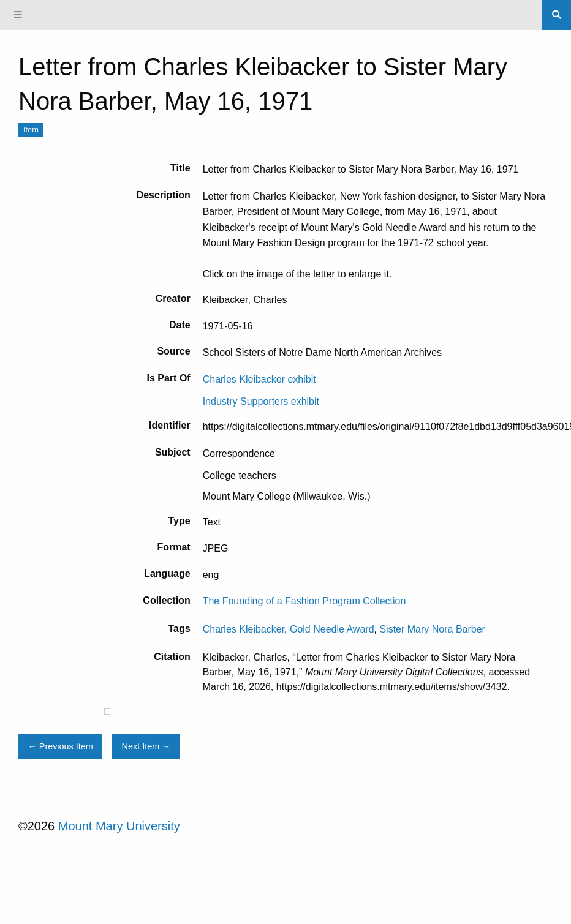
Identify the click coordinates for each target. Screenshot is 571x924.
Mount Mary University (119, 826)
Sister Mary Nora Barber (432, 629)
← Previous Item (60, 746)
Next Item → (146, 746)
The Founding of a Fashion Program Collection (304, 601)
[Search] (556, 15)
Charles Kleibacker (244, 629)
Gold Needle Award (332, 629)
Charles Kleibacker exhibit (259, 379)
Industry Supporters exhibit (261, 401)
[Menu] (18, 15)
